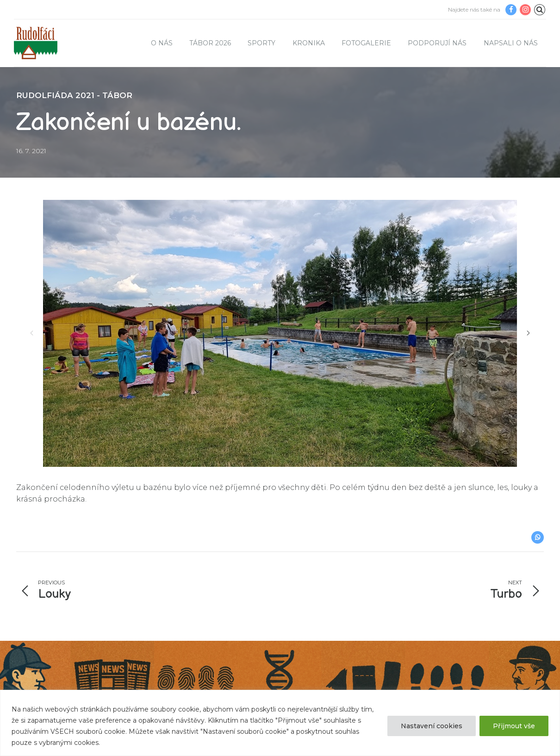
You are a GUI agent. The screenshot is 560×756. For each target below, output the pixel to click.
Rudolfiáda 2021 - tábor (74, 95)
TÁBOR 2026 (210, 43)
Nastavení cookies (432, 726)
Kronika (309, 43)
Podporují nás (437, 43)
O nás (162, 43)
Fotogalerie (366, 43)
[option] (280, 333)
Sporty (261, 43)
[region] (280, 723)
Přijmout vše (514, 726)
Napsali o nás (511, 43)
